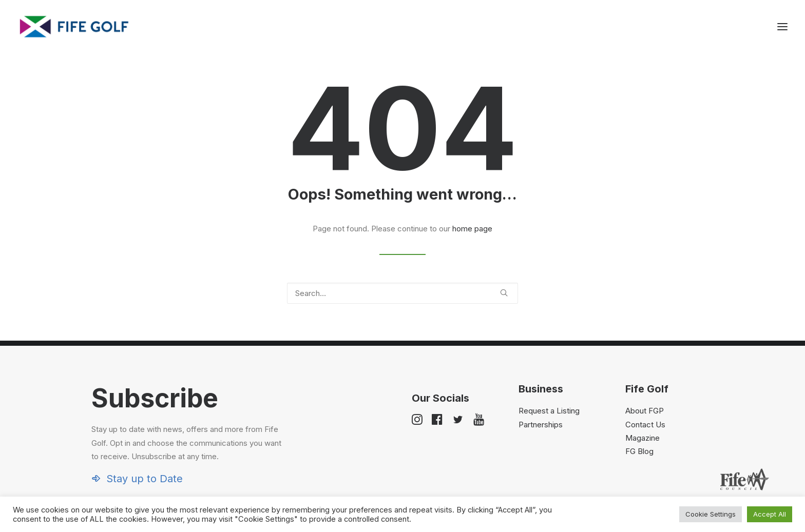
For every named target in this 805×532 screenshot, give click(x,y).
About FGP (645, 411)
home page (472, 229)
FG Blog (639, 451)
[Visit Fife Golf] (74, 27)
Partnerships (541, 425)
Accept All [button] (770, 514)
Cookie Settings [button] (711, 514)
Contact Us (645, 425)
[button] (504, 293)
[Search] (402, 293)
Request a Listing (549, 411)
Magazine (643, 438)
